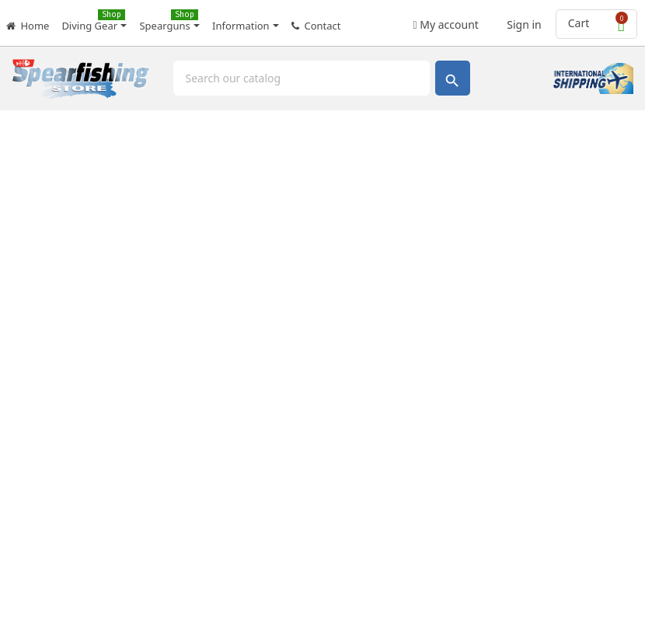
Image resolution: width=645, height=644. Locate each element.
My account (446, 20)
